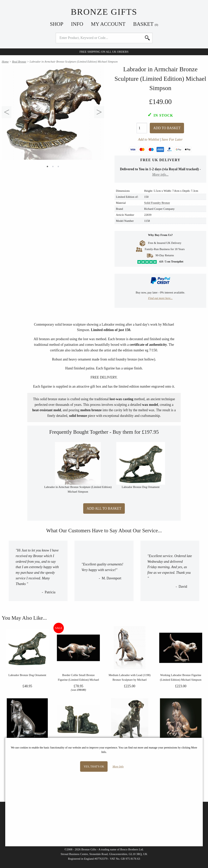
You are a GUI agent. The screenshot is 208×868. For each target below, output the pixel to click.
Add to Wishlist (149, 139)
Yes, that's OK (94, 766)
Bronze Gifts (104, 12)
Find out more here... (160, 298)
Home (5, 62)
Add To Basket (167, 128)
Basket (146, 24)
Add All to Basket (104, 508)
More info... (160, 175)
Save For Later (172, 139)
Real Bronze (19, 62)
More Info (118, 766)
